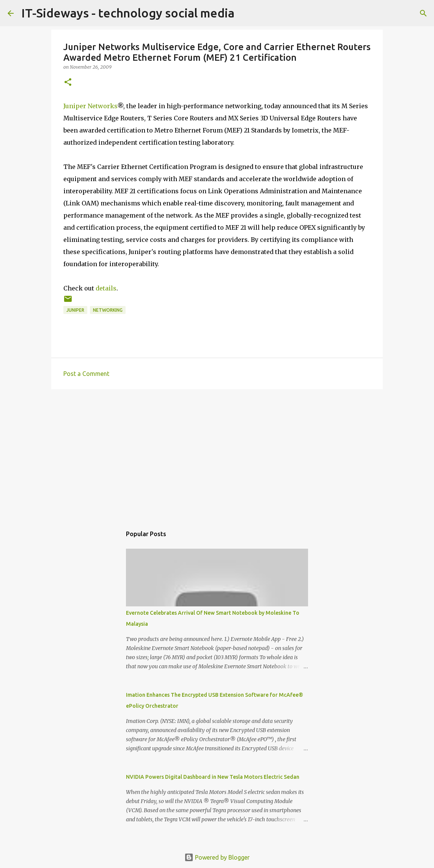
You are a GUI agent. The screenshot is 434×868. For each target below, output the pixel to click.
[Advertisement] (217, 454)
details (106, 288)
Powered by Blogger (217, 857)
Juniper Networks (90, 106)
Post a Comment (86, 374)
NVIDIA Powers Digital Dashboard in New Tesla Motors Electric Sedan (213, 777)
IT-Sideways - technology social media (128, 13)
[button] (68, 83)
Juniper (75, 310)
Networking (108, 310)
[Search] (423, 13)
